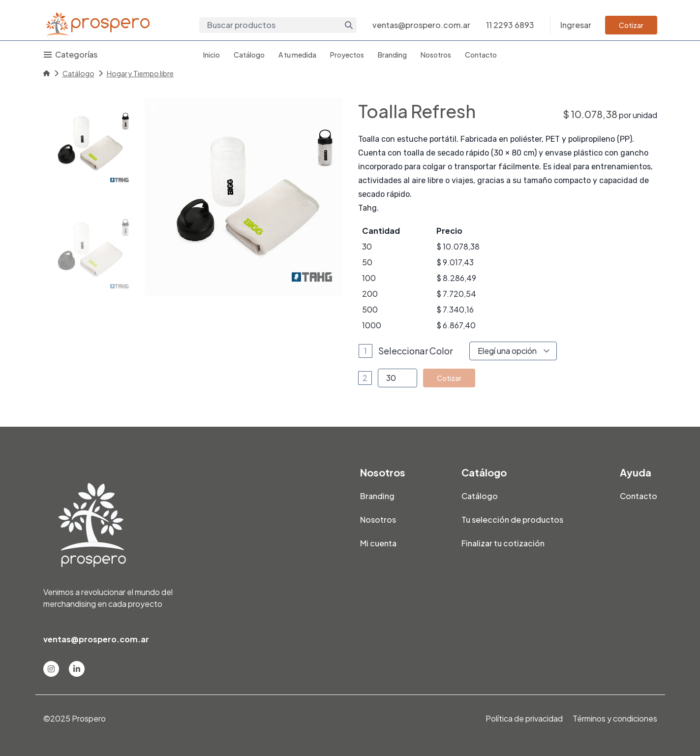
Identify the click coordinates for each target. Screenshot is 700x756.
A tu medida (297, 55)
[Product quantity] (397, 378)
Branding (392, 55)
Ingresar (576, 25)
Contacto (481, 55)
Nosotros (436, 55)
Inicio (212, 55)
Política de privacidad (524, 718)
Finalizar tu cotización (503, 543)
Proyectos (347, 55)
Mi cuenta (378, 543)
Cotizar (631, 25)
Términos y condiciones (615, 718)
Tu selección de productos (512, 520)
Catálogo (249, 55)
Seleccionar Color (415, 351)
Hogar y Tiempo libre (140, 73)
